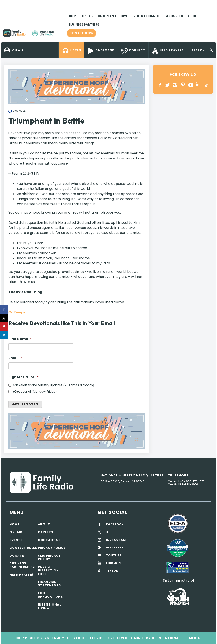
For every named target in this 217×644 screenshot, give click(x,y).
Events (16, 540)
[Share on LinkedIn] (4, 335)
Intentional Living (49, 606)
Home (73, 16)
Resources (174, 16)
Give (124, 16)
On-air (16, 532)
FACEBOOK (115, 524)
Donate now (82, 33)
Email (15, 358)
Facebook (160, 85)
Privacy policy (52, 548)
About (193, 16)
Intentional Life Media (178, 638)
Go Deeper (18, 312)
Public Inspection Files (48, 570)
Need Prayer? (22, 575)
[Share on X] (4, 318)
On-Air (88, 16)
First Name (20, 339)
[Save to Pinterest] (4, 326)
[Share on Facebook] (4, 309)
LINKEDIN (198, 85)
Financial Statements (49, 584)
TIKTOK (112, 571)
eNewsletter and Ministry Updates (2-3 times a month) (54, 385)
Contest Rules (23, 548)
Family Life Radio (61, 35)
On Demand (107, 16)
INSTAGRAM (175, 85)
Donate (17, 556)
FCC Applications (50, 595)
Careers (45, 532)
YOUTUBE (191, 85)
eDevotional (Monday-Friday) (35, 391)
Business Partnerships (22, 565)
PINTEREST (183, 85)
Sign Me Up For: (24, 377)
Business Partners (84, 25)
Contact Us (49, 540)
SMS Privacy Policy (49, 557)
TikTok (206, 85)
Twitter (168, 85)
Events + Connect (146, 16)
